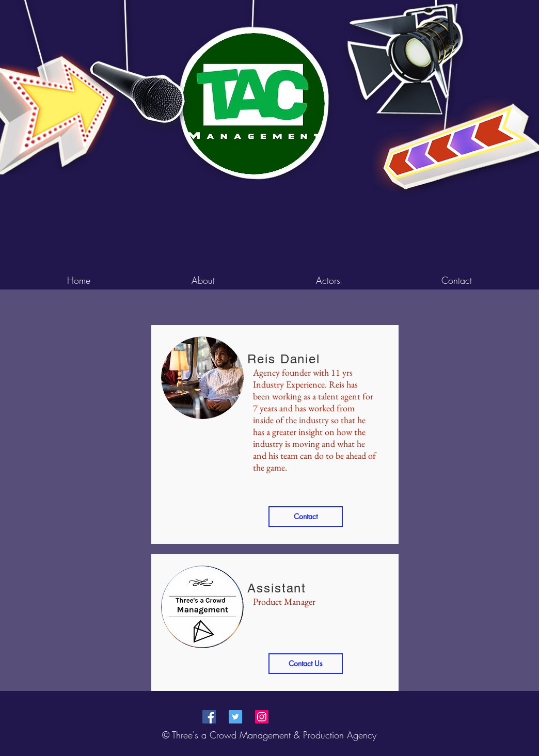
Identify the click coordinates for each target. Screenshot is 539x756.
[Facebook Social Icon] (209, 717)
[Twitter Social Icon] (235, 717)
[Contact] (306, 517)
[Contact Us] (306, 664)
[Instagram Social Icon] (262, 717)
